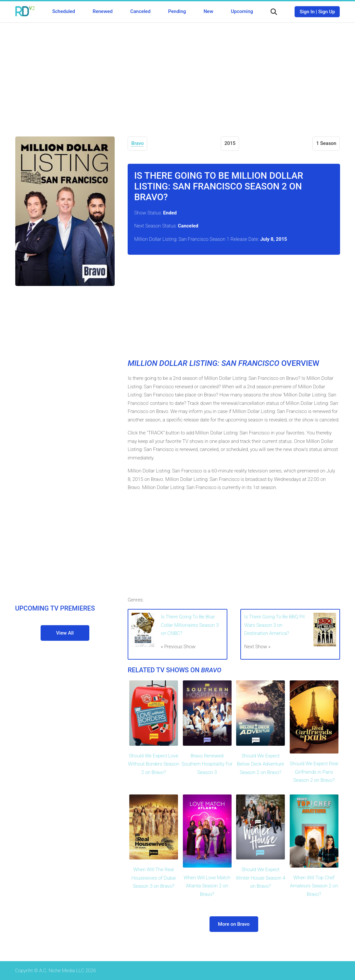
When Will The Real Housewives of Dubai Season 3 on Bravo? (154, 878)
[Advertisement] (178, 75)
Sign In (307, 12)
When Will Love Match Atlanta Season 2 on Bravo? (207, 886)
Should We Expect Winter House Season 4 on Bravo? (260, 878)
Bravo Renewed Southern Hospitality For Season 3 (207, 764)
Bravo (137, 143)
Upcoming (242, 11)
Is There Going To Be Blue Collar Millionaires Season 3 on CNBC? (190, 625)
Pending (177, 11)
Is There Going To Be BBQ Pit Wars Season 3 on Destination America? (275, 625)
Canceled (140, 11)
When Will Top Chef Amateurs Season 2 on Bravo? (314, 886)
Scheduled (64, 11)
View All (65, 633)
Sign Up (327, 12)
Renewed (102, 11)
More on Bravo (234, 924)
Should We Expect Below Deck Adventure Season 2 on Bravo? (261, 764)
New (209, 11)
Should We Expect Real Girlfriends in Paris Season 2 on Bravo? (314, 772)
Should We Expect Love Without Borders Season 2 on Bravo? (154, 764)
